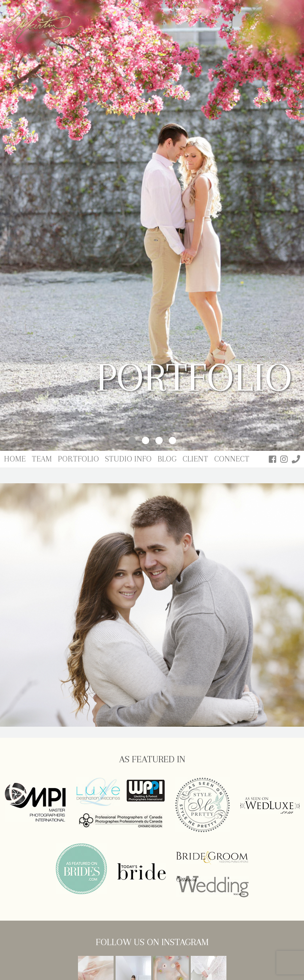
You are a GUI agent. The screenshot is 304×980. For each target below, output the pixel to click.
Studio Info (128, 459)
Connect (232, 459)
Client (195, 459)
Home (15, 459)
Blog (167, 459)
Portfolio (78, 459)
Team (42, 459)
